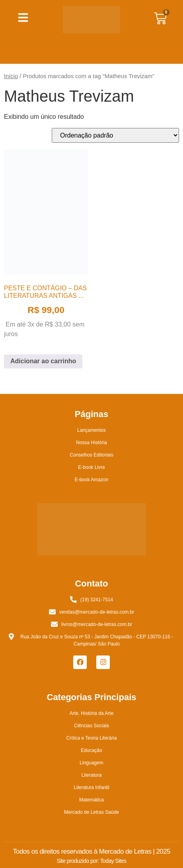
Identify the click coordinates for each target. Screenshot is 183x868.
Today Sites (113, 861)
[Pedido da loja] (115, 135)
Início (11, 76)
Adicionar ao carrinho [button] (43, 361)
